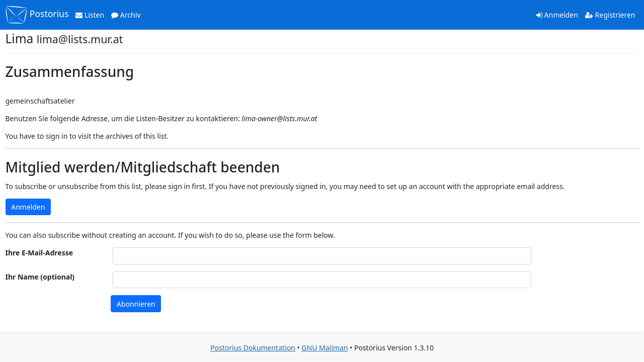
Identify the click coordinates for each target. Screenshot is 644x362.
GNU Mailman (325, 348)
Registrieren (610, 15)
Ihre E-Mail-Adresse (39, 253)
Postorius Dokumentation (253, 348)
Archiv (126, 15)
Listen (90, 15)
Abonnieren (136, 304)
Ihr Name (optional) (40, 277)
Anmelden (557, 15)
